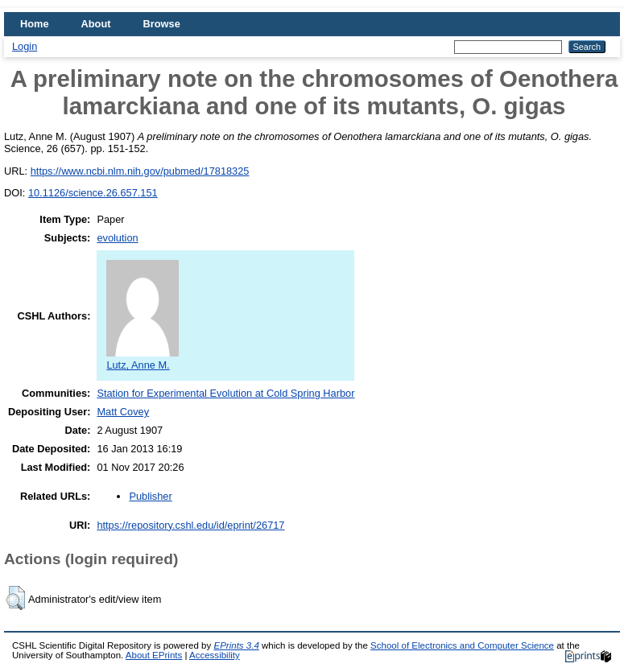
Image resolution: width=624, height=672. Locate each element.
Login (25, 46)
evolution (117, 238)
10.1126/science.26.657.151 (93, 193)
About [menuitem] (96, 24)
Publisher (150, 496)
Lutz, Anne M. (143, 359)
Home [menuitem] (35, 24)
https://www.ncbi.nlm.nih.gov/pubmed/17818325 (140, 171)
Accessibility (215, 655)
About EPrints (154, 655)
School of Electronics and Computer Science (462, 645)
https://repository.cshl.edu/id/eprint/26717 (190, 525)
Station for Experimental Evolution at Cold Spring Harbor (225, 393)
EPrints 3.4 (236, 645)
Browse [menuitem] (162, 24)
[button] (16, 598)
